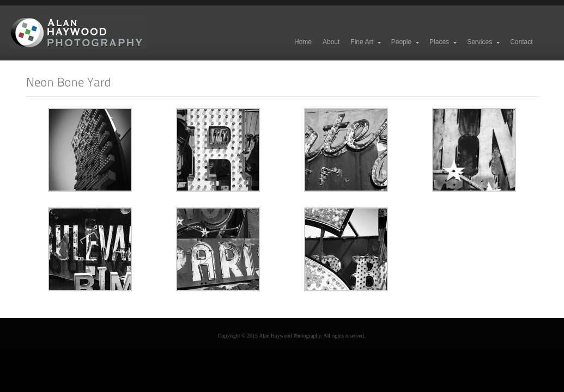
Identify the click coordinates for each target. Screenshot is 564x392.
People (406, 42)
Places (444, 42)
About (331, 42)
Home (303, 42)
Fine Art (366, 42)
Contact (521, 42)
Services (484, 42)
